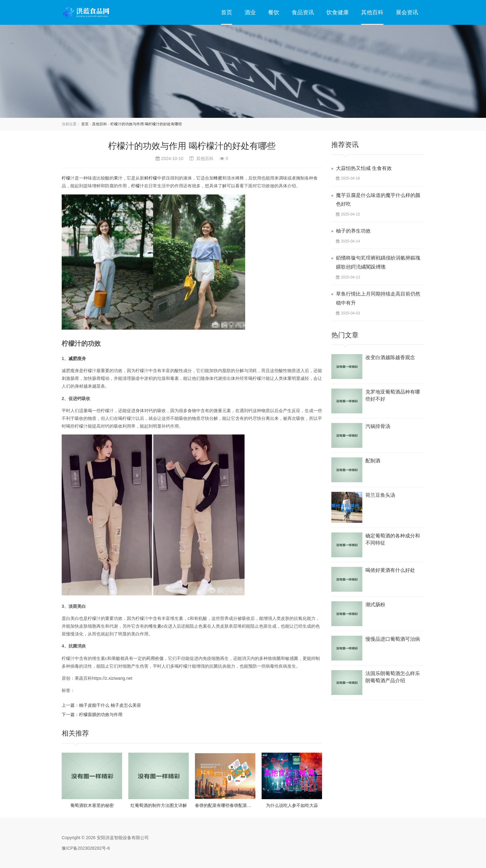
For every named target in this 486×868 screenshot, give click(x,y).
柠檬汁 (138, 186)
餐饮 (274, 12)
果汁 (118, 178)
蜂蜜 (218, 178)
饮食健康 (338, 12)
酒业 (250, 12)
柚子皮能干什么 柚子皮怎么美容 (110, 705)
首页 (227, 12)
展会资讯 (407, 12)
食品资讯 (303, 12)
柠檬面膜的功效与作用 (101, 714)
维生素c (156, 626)
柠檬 (66, 178)
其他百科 (372, 12)
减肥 (73, 358)
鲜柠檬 (151, 178)
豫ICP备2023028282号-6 (86, 848)
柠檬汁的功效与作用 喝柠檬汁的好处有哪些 (146, 124)
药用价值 (155, 658)
